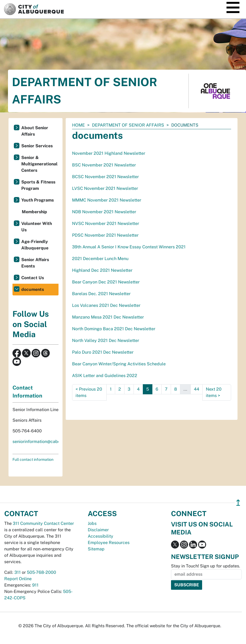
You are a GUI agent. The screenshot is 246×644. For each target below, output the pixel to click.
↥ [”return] (238, 503)
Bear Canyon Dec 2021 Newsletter (106, 282)
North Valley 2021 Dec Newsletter (106, 340)
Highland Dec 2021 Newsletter (102, 270)
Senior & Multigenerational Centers (39, 164)
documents (33, 289)
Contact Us (33, 278)
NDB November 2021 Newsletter (104, 212)
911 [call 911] (35, 585)
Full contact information (33, 459)
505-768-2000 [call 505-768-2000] (41, 572)
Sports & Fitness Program (38, 185)
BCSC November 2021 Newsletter (105, 177)
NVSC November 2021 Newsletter (106, 223)
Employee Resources (109, 543)
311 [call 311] (18, 572)
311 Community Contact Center (43, 523)
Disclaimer (98, 530)
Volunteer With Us (37, 227)
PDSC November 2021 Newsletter (105, 235)
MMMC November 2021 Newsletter (107, 200)
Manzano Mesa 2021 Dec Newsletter (108, 317)
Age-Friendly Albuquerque (35, 245)
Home (78, 125)
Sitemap (96, 549)
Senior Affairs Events (35, 263)
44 (197, 389)
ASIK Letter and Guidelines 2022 (105, 376)
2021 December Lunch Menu (100, 259)
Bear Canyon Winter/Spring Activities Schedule (119, 364)
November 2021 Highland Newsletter (109, 153)
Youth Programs (37, 200)
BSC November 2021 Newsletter (104, 165)
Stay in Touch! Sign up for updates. (206, 566)
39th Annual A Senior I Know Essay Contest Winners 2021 (129, 247)
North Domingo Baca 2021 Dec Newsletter (114, 329)
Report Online (18, 579)
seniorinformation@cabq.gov (41, 442)
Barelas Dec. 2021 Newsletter (101, 294)
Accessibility (101, 536)
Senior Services (37, 146)
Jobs (92, 523)
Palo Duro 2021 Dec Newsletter (103, 352)
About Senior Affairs (35, 131)
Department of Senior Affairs (128, 125)
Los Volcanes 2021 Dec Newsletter (106, 305)
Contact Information (27, 392)
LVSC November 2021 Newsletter (105, 188)
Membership (34, 212)
